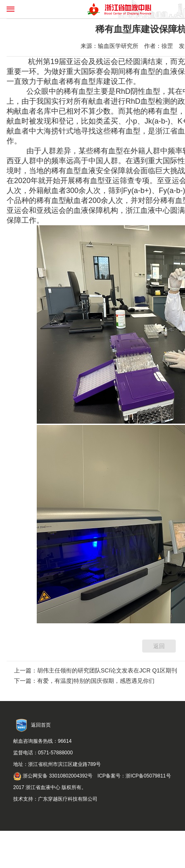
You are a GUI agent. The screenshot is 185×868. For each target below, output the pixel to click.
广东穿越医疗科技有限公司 (68, 799)
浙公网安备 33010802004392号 (53, 776)
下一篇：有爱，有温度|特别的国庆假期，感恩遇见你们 (84, 681)
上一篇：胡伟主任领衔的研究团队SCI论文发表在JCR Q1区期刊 (96, 670)
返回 (159, 646)
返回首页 (41, 725)
